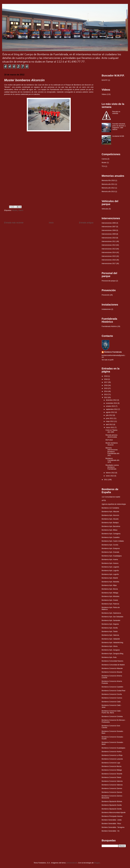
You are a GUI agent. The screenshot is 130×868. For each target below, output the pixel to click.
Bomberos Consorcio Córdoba (112, 716)
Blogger (97, 863)
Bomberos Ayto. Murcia (110, 589)
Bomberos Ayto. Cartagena (111, 534)
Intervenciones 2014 (109, 252)
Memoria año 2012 (108, 188)
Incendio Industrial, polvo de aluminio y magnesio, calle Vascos (119, 127)
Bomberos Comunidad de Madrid (113, 665)
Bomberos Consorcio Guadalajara (113, 748)
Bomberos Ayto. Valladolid (111, 639)
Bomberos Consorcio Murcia (111, 766)
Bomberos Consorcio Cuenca (112, 698)
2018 (106, 379)
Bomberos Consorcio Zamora (112, 788)
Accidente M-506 (118, 136)
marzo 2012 (110, 428)
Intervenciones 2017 (109, 264)
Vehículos (105, 209)
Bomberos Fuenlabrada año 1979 (112, 460)
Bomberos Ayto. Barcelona (111, 526)
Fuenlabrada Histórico (109, 326)
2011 (106, 480)
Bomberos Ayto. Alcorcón (110, 515)
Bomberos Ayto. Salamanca (111, 613)
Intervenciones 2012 (109, 245)
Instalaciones (106, 309)
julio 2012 (110, 415)
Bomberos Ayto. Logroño (110, 571)
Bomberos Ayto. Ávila (109, 657)
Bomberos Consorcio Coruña (112, 694)
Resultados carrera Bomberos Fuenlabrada (112, 467)
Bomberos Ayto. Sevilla (110, 628)
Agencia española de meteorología (114, 504)
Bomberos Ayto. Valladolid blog (112, 643)
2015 (106, 388)
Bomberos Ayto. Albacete (110, 512)
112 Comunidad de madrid (111, 497)
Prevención (106, 295)
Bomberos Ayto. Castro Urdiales (113, 541)
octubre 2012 (111, 406)
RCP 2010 (109, 440)
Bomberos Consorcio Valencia (112, 781)
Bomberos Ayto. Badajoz (110, 523)
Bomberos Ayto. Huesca (110, 563)
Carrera (104, 159)
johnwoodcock (72, 863)
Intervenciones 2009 (109, 234)
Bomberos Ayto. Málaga (110, 593)
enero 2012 (110, 476)
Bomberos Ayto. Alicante (110, 519)
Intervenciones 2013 (109, 249)
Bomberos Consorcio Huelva (112, 752)
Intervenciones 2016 (109, 260)
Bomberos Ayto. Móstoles (110, 596)
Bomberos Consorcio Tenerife (112, 774)
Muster (15, 210)
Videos (21, 210)
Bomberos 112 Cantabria (110, 508)
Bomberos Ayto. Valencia (110, 635)
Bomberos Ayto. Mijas (109, 585)
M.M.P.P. (105, 80)
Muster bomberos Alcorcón (112, 444)
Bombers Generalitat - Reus (111, 824)
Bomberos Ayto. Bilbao (110, 530)
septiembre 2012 (112, 409)
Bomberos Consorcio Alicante (112, 672)
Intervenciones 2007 (109, 227)
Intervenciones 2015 (109, 256)
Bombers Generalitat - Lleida (112, 820)
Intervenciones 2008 (109, 230)
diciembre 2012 (111, 400)
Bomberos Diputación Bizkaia (112, 801)
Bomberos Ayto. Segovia (110, 624)
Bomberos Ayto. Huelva (110, 560)
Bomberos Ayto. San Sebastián (112, 617)
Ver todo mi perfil (108, 360)
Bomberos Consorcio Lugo (111, 763)
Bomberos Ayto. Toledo (110, 632)
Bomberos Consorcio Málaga (112, 770)
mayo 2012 (110, 421)
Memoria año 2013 (108, 192)
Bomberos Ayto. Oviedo (110, 600)
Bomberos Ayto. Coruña (110, 545)
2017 (106, 382)
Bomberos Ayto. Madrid (110, 578)
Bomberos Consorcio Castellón (112, 687)
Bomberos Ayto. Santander (111, 620)
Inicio (51, 223)
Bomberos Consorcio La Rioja (112, 755)
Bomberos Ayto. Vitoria (110, 646)
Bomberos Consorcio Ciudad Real (113, 691)
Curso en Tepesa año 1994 (111, 431)
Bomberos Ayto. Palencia (110, 604)
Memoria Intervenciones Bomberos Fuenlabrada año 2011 (112, 452)
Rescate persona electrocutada (111, 436)
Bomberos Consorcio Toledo (111, 777)
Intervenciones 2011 (109, 241)
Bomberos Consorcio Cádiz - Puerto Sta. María (112, 712)
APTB (104, 501)
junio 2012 (110, 418)
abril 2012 (110, 425)
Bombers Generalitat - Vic (111, 831)
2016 (106, 385)
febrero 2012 (111, 473)
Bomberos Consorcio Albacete (112, 668)
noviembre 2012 (112, 403)
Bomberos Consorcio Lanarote (112, 759)
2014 (106, 391)
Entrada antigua (86, 223)
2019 (106, 376)
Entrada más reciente (14, 223)
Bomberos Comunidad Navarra (112, 661)
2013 (106, 394)
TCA (103, 166)
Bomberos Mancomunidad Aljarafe (114, 813)
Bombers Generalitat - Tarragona (113, 827)
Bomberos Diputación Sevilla (112, 805)
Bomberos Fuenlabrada (113, 352)
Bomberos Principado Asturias (112, 816)
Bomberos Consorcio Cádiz (111, 702)
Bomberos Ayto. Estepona (111, 548)
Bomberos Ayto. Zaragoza (111, 650)
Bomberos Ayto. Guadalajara (112, 556)
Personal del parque (109, 281)
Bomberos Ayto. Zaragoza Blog (112, 654)
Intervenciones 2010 (109, 238)
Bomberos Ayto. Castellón (111, 537)
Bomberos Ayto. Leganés (110, 567)
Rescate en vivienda (116, 113)
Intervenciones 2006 (109, 223)
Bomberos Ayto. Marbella (110, 582)
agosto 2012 (110, 412)
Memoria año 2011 (108, 184)
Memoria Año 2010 (108, 180)
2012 (106, 397)
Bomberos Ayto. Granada (110, 552)
